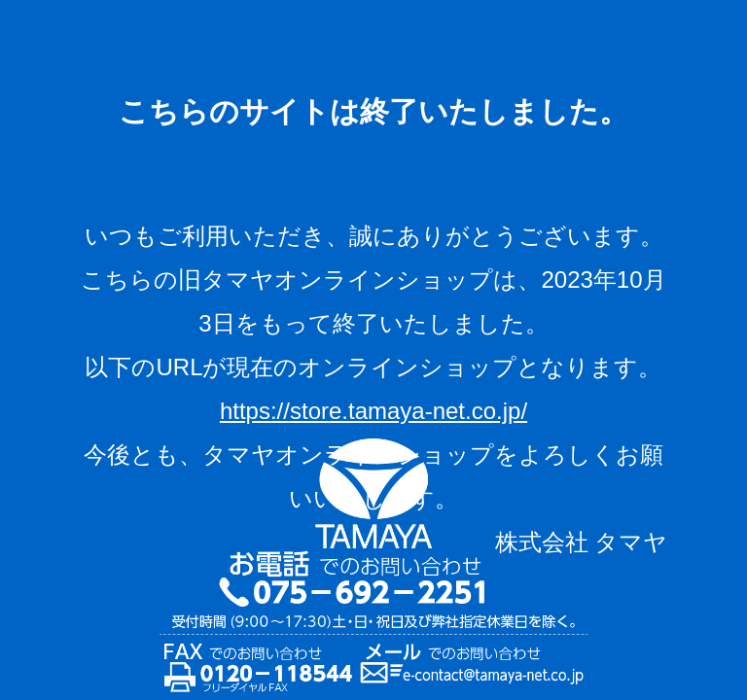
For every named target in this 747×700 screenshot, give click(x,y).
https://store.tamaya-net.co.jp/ (373, 411)
